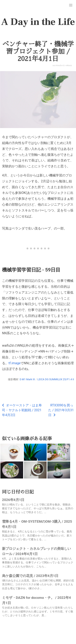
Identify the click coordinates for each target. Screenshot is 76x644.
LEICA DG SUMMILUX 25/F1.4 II (56, 379)
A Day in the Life (38, 22)
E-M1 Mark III (27, 379)
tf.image (14, 363)
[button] (71, 5)
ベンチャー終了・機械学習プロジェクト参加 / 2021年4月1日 (38, 51)
